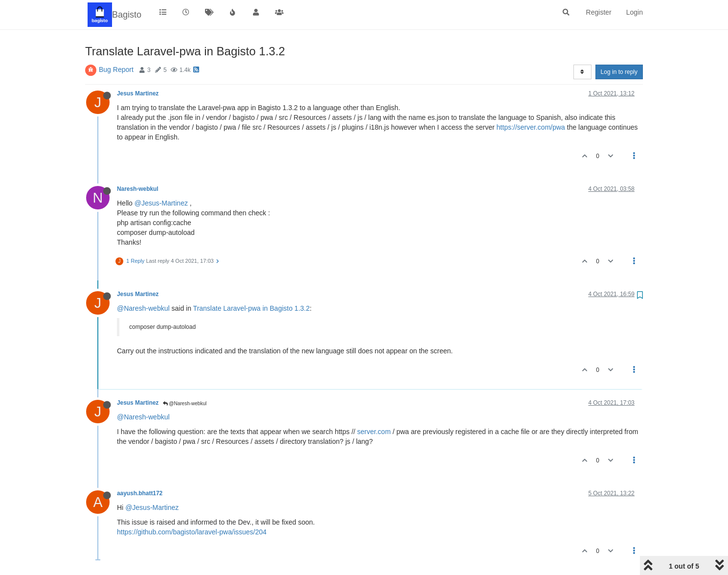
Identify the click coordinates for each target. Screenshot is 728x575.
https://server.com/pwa (531, 127)
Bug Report (116, 69)
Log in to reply (619, 72)
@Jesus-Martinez (161, 203)
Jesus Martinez (138, 93)
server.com (374, 432)
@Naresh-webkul (143, 308)
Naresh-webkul (138, 189)
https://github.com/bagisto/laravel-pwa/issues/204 (192, 532)
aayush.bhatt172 (140, 493)
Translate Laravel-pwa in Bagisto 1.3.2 (251, 308)
